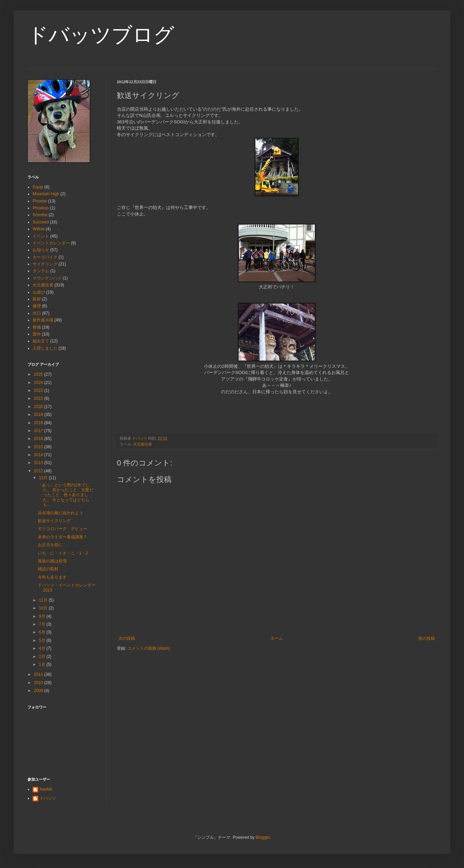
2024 (39, 383)
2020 (39, 407)
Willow (39, 229)
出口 (37, 313)
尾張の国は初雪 (52, 561)
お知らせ (41, 250)
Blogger (263, 837)
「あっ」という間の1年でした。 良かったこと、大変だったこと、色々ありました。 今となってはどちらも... (66, 495)
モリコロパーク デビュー (63, 529)
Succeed (41, 222)
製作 (37, 334)
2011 (39, 674)
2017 (39, 431)
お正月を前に (50, 545)
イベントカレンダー (51, 243)
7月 (43, 624)
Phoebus (41, 208)
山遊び (39, 292)
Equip (38, 187)
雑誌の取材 (48, 569)
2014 (39, 455)
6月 (43, 632)
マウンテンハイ (47, 278)
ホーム (277, 638)
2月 (43, 657)
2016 (39, 439)
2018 (39, 423)
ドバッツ (48, 798)
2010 (39, 683)
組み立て (41, 341)
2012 (39, 471)
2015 (39, 447)
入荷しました (45, 348)
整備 (37, 327)
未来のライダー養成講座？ (63, 537)
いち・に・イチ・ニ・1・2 (63, 553)
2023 (39, 391)
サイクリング (45, 264)
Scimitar (40, 215)
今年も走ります (52, 577)
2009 (39, 691)
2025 (39, 374)
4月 (43, 648)
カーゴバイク (45, 257)
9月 (43, 616)
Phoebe (40, 201)
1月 (43, 664)
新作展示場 (43, 320)
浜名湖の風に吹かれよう (60, 513)
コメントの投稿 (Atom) (149, 648)
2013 (39, 463)
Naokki (46, 789)
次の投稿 (127, 638)
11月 (44, 600)
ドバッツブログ (101, 35)
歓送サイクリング (54, 521)
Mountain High (46, 194)
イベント (41, 236)
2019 (39, 415)
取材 (37, 299)
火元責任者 (142, 444)
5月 (43, 640)
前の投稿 (427, 638)
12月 (44, 478)
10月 (44, 608)
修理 (37, 306)
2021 (39, 398)
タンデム (41, 271)
